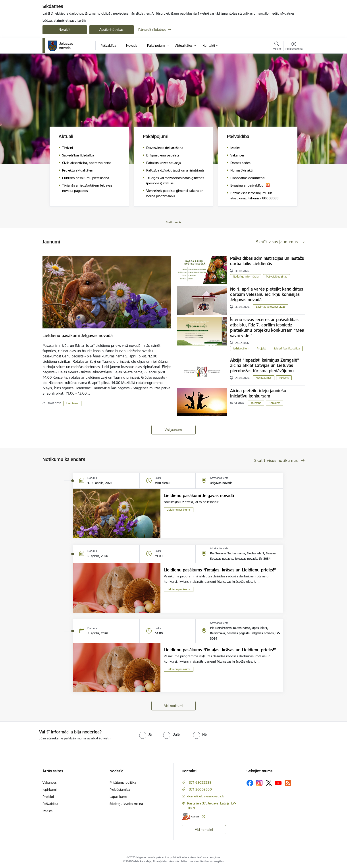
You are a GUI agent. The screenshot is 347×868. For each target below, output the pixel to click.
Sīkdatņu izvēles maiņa (126, 804)
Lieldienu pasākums (179, 510)
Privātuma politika (123, 782)
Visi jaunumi (173, 430)
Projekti (261, 348)
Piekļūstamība (120, 790)
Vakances (50, 782)
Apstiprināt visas (111, 30)
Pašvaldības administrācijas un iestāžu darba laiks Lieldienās (267, 261)
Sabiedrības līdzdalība (287, 348)
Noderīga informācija (246, 277)
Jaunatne (256, 403)
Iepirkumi (49, 790)
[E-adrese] (191, 817)
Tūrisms (284, 378)
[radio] (145, 734)
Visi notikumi (174, 706)
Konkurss (275, 403)
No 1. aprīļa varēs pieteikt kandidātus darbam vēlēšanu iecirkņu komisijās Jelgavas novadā (267, 294)
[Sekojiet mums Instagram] (259, 783)
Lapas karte (118, 797)
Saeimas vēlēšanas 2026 (271, 307)
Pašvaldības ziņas (277, 277)
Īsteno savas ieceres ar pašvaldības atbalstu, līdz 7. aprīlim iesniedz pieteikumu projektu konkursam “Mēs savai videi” (267, 328)
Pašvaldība (50, 804)
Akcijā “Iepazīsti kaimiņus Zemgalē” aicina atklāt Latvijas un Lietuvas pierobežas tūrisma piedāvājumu (265, 365)
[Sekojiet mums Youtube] (278, 783)
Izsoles (47, 811)
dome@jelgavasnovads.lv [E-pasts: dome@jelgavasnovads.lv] (206, 796)
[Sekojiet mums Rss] (288, 783)
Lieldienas (72, 403)
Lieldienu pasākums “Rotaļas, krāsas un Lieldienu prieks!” (220, 570)
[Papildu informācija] (203, 817)
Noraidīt (65, 30)
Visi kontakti (204, 830)
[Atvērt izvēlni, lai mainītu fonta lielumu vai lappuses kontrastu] (294, 46)
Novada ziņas (264, 378)
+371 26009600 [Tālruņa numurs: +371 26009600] (200, 789)
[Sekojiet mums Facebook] (250, 783)
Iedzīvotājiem (241, 348)
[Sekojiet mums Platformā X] (269, 783)
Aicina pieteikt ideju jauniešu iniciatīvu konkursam (258, 393)
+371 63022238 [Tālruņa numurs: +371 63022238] (199, 782)
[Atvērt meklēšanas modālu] (277, 46)
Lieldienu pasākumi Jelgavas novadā (78, 336)
